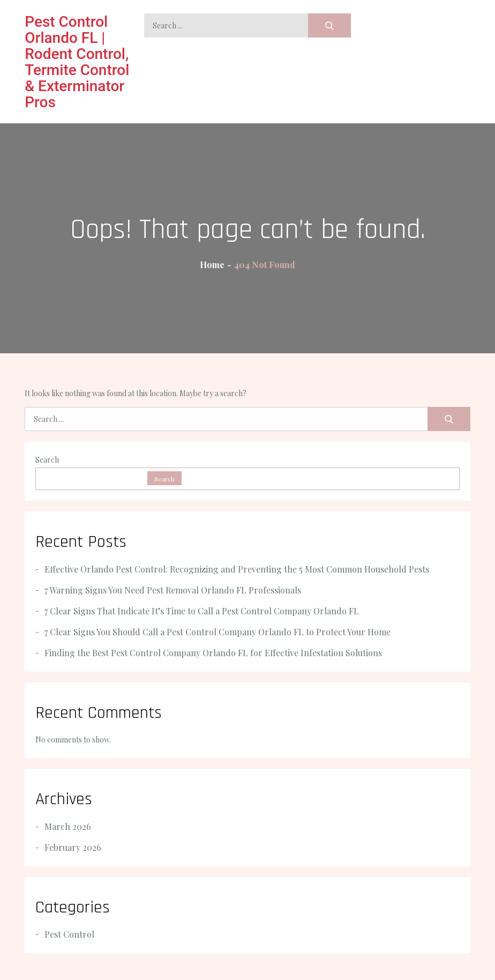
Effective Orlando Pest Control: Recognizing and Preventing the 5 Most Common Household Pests (237, 569)
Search (47, 460)
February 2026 (73, 847)
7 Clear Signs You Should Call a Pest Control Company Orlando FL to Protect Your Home (217, 632)
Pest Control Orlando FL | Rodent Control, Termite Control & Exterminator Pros (77, 62)
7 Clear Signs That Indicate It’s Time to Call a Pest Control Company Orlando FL (202, 611)
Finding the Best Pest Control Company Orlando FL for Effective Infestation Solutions (213, 653)
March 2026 (68, 826)
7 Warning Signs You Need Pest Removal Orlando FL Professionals (173, 590)
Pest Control (69, 934)
